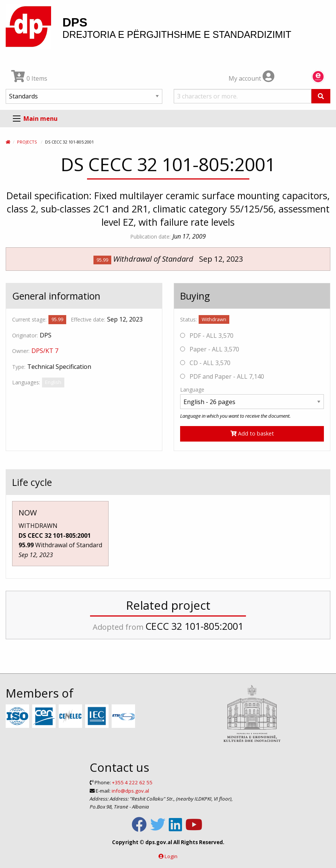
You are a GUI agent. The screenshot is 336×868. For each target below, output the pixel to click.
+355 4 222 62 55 (132, 782)
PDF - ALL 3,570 (207, 336)
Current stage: (29, 319)
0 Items (29, 78)
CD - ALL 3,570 (205, 363)
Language (192, 390)
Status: (188, 319)
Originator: (25, 335)
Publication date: (150, 237)
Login (171, 856)
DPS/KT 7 (45, 351)
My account (251, 78)
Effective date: (88, 319)
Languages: (26, 382)
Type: (19, 367)
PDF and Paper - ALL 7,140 (222, 376)
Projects (27, 142)
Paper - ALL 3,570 (210, 349)
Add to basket (252, 433)
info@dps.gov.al (130, 791)
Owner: (21, 351)
